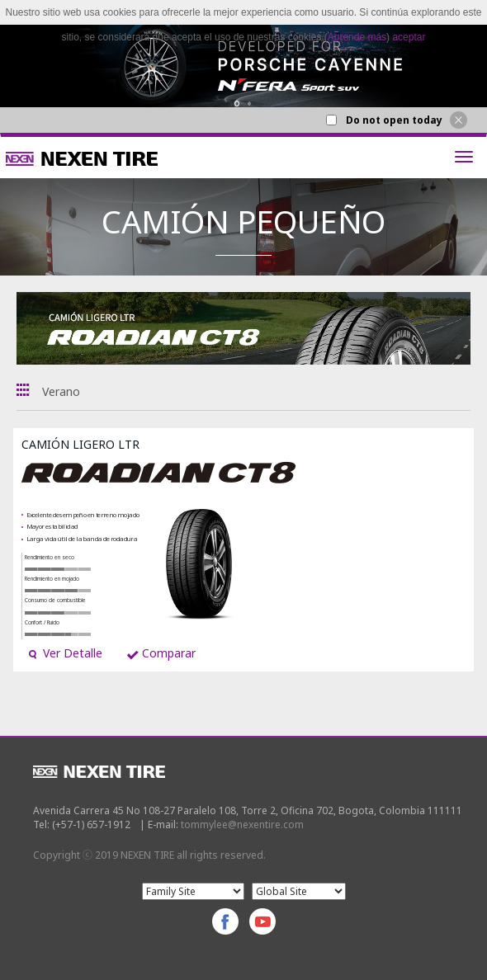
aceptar (409, 37)
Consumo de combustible (55, 600)
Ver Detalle (65, 653)
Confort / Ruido (42, 622)
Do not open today (394, 120)
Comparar (161, 653)
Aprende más (357, 37)
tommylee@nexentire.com (242, 825)
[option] (243, 66)
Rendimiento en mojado (52, 579)
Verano (61, 391)
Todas (23, 390)
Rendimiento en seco (50, 557)
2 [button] (250, 104)
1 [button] (237, 104)
